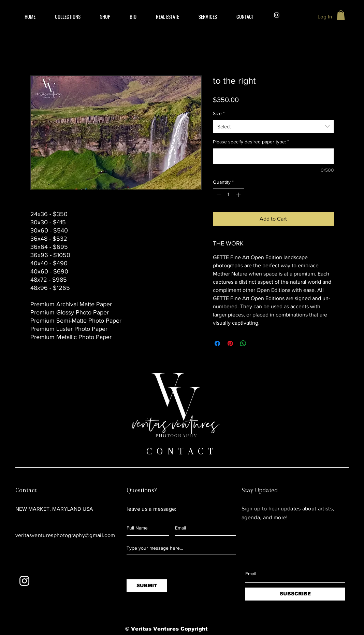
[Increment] (239, 195)
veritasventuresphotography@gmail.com (65, 535)
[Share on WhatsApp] (243, 343)
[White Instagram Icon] (24, 581)
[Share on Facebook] (217, 343)
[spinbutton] (229, 195)
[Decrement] (218, 195)
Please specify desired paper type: (251, 142)
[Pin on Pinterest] (230, 343)
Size (219, 113)
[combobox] (273, 126)
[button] (168, 16)
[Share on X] (256, 343)
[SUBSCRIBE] (295, 594)
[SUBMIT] (147, 586)
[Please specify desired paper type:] (273, 156)
